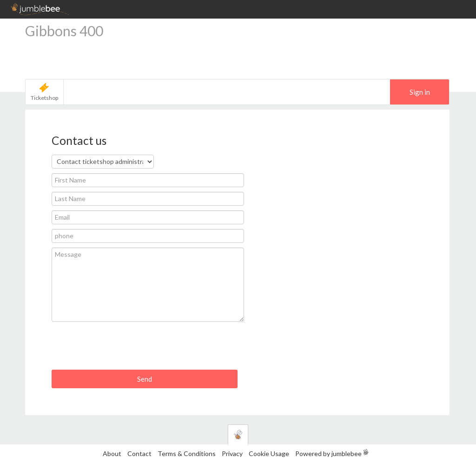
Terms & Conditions (187, 453)
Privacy (232, 453)
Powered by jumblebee (328, 453)
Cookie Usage (269, 453)
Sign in (420, 92)
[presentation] (122, 349)
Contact (139, 453)
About (112, 453)
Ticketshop (44, 98)
